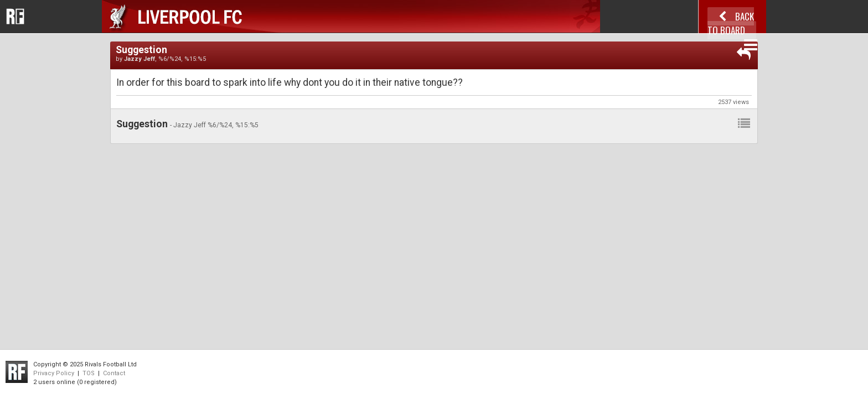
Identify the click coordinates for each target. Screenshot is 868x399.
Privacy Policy (54, 373)
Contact (114, 373)
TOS (89, 373)
